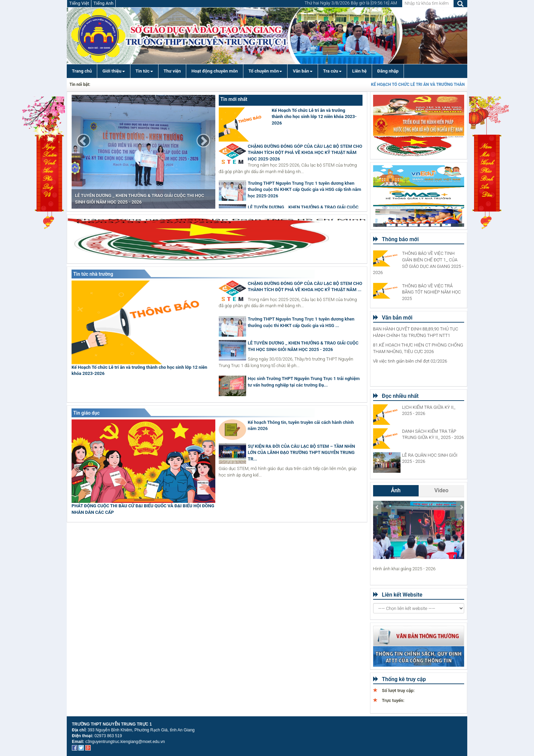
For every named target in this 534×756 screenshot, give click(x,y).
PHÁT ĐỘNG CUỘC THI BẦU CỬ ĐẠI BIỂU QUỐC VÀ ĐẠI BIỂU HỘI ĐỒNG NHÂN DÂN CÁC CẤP (143, 509)
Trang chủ (82, 71)
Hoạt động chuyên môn (215, 71)
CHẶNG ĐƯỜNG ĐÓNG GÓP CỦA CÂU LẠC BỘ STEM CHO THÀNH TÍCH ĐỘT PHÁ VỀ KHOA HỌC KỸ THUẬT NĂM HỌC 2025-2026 (305, 153)
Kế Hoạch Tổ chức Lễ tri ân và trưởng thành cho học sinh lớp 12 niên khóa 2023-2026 (314, 117)
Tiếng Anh (103, 3)
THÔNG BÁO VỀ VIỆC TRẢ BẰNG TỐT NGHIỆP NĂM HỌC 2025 (432, 292)
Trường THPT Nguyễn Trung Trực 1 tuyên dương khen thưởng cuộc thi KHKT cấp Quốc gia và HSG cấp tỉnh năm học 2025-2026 (304, 190)
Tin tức (144, 71)
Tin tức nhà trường (93, 274)
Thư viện (172, 71)
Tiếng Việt (79, 3)
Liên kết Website (398, 595)
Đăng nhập (388, 71)
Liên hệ (359, 71)
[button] (84, 141)
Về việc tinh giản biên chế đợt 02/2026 (410, 361)
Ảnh (396, 490)
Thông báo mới (396, 239)
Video (441, 490)
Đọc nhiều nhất (396, 396)
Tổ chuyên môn (265, 71)
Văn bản (302, 71)
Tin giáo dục (86, 413)
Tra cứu (332, 71)
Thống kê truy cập (400, 679)
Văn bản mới (393, 318)
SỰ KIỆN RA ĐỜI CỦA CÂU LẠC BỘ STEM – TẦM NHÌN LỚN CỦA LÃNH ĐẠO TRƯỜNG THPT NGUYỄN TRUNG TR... (302, 453)
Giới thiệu (114, 71)
